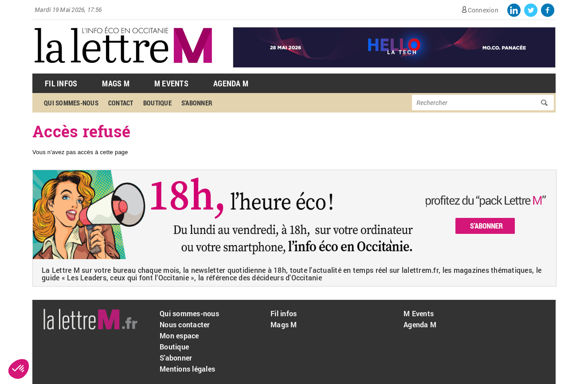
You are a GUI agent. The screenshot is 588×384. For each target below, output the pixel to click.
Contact (121, 103)
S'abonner (197, 103)
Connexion (483, 10)
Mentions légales (187, 369)
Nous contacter (185, 324)
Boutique (157, 103)
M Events (171, 83)
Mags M (116, 83)
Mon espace (179, 336)
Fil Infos (61, 83)
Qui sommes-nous (71, 103)
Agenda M (231, 83)
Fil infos (284, 313)
